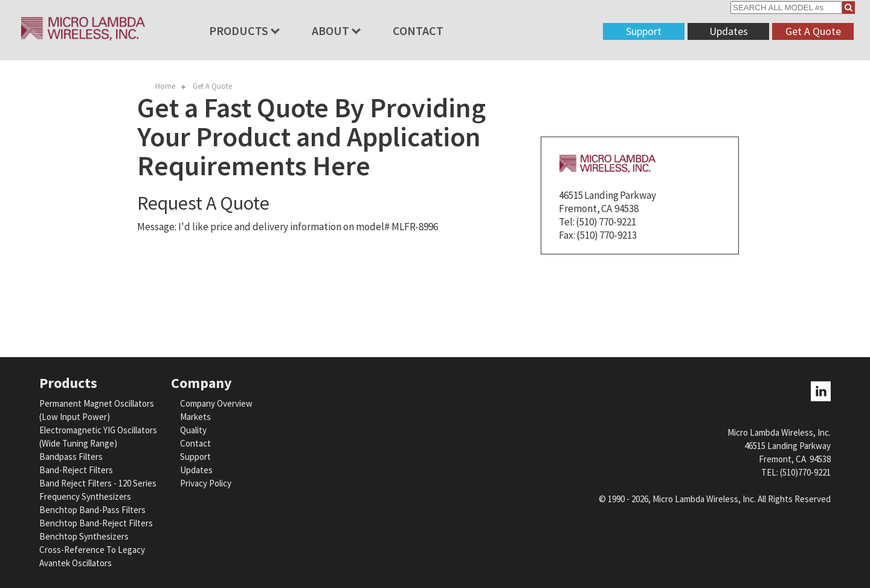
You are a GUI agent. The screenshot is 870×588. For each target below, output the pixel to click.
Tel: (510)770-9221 (796, 472)
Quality (193, 430)
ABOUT (330, 31)
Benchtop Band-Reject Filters (96, 523)
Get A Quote (813, 31)
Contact (418, 31)
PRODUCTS (239, 31)
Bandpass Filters (71, 457)
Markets (195, 417)
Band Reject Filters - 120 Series (98, 483)
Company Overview (216, 403)
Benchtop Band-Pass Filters (92, 510)
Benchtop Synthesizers (84, 536)
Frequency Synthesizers (85, 496)
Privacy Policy (206, 483)
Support (644, 31)
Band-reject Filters (76, 470)
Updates (729, 31)
